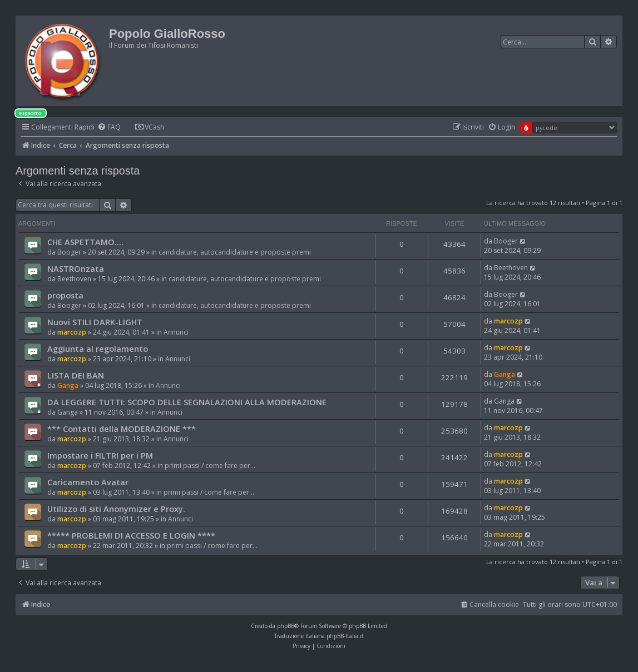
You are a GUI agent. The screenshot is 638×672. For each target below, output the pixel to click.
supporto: (31, 113)
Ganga (68, 385)
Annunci (176, 332)
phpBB (286, 626)
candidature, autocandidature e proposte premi (235, 252)
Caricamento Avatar (88, 482)
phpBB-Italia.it (345, 636)
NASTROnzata (76, 268)
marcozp (72, 332)
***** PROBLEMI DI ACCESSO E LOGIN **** (131, 535)
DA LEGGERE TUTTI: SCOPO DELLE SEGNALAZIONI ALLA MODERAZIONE (187, 402)
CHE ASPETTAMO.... (85, 242)
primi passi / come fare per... (210, 466)
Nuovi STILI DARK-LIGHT (95, 322)
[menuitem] (109, 128)
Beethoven (74, 279)
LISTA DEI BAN (76, 375)
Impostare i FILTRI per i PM (100, 455)
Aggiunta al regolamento (98, 349)
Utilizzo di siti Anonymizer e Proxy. (116, 509)
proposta (65, 295)
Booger (69, 252)
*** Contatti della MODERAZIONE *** (122, 429)
